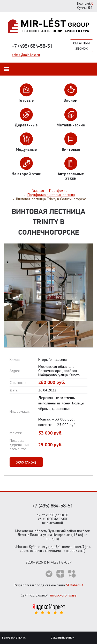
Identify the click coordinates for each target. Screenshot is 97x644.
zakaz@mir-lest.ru (26, 55)
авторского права (63, 595)
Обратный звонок (81, 46)
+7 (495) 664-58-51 (32, 46)
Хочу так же (26, 462)
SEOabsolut (75, 585)
